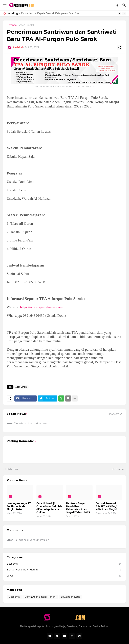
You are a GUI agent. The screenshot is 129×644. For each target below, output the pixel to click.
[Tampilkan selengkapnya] (75, 398)
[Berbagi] (120, 48)
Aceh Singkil (27, 25)
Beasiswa (64, 564)
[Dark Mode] (118, 5)
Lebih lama (117, 469)
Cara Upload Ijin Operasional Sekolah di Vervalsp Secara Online (49, 508)
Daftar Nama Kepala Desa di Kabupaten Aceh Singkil (52, 13)
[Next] (124, 13)
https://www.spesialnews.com (41, 307)
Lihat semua (115, 414)
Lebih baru (12, 469)
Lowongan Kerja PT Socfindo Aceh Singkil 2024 (19, 506)
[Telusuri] (125, 5)
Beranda (12, 25)
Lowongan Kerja (71, 597)
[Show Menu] (5, 5)
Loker (64, 576)
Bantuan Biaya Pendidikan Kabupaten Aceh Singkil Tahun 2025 (78, 508)
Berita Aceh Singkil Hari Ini (64, 570)
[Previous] (120, 13)
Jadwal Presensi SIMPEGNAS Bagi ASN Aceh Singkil (107, 506)
